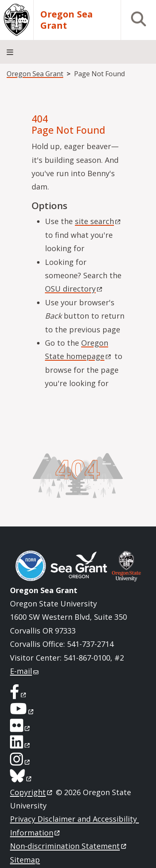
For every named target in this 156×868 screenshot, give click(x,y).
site (98, 221)
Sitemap (25, 860)
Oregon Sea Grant (67, 20)
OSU (74, 289)
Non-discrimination (69, 846)
